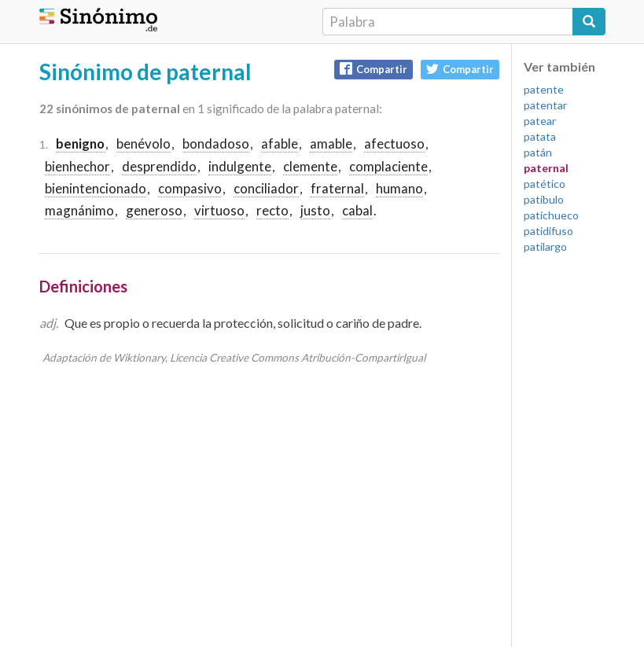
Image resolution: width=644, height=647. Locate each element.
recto (272, 210)
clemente (310, 166)
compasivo (190, 188)
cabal (357, 210)
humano (399, 188)
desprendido (159, 166)
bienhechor (77, 166)
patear (540, 121)
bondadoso (216, 143)
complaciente (388, 166)
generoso (154, 210)
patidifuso (548, 231)
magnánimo (79, 210)
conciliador (266, 188)
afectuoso (394, 143)
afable (280, 143)
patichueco (551, 215)
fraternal (337, 188)
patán (538, 152)
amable (331, 143)
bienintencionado (96, 188)
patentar (545, 105)
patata (540, 136)
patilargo (545, 246)
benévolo (144, 143)
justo (315, 210)
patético (545, 184)
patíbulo (544, 199)
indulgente (240, 166)
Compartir (374, 69)
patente (544, 89)
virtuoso (219, 210)
